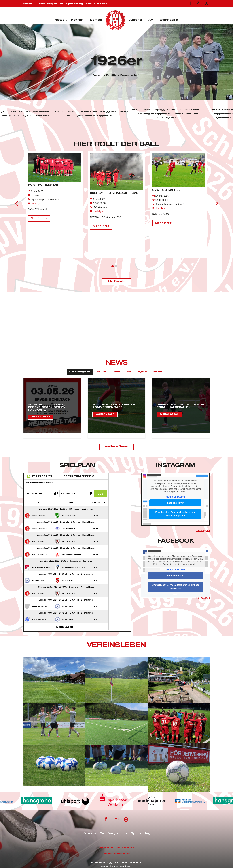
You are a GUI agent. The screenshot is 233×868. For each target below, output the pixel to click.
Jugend (135, 20)
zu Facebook (203, 598)
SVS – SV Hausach (44, 186)
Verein (28, 4)
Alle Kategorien (80, 372)
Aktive (101, 372)
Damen (96, 20)
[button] (113, 266)
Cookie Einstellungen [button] (116, 853)
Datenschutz (125, 848)
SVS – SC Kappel (166, 190)
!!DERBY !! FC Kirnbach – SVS (114, 193)
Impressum (106, 848)
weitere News (116, 447)
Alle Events (116, 282)
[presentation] (17, 203)
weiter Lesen (41, 417)
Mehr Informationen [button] (175, 497)
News (60, 20)
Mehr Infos (39, 219)
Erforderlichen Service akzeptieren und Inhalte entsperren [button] (176, 514)
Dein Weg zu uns (51, 4)
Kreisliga (36, 203)
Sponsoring (75, 4)
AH (151, 20)
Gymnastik (169, 20)
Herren (77, 20)
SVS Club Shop (97, 4)
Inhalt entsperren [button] (176, 503)
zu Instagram (203, 530)
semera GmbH (123, 866)
